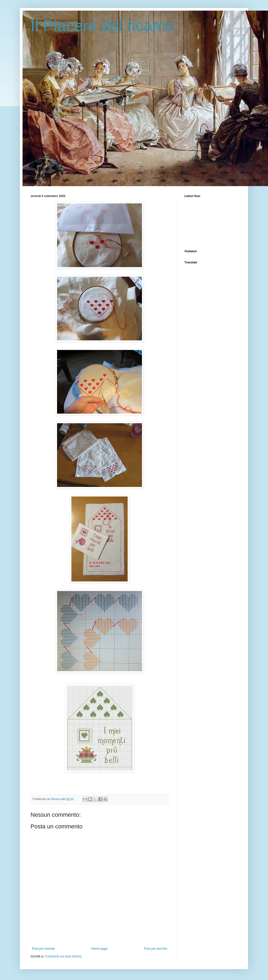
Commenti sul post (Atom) (63, 956)
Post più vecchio (156, 949)
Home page (100, 949)
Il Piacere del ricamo (103, 26)
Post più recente (43, 949)
